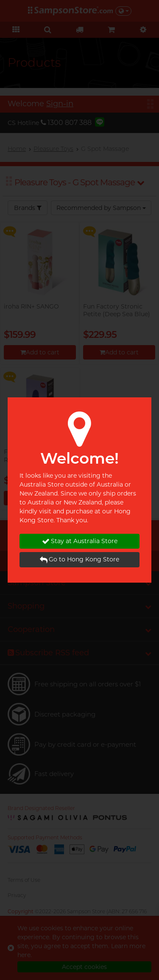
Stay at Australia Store (80, 541)
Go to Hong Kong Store (79, 559)
